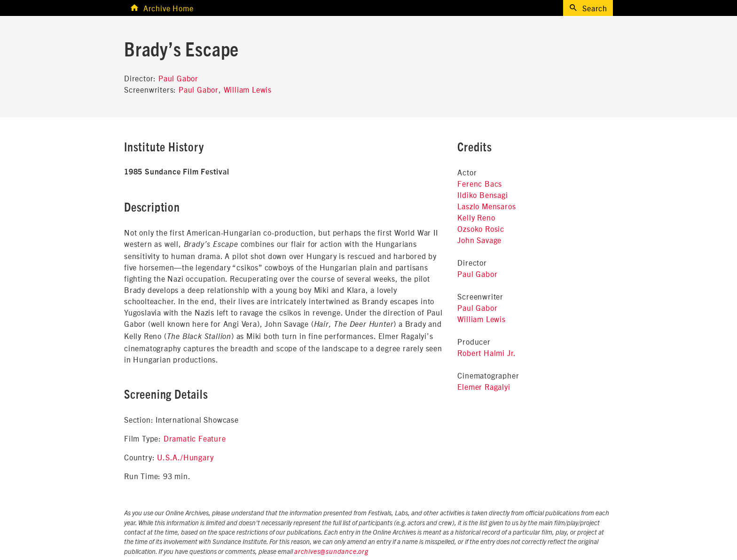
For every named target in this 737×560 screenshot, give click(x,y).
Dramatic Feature (195, 438)
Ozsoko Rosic (481, 229)
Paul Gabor (178, 78)
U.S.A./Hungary (185, 457)
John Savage (479, 240)
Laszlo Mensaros (486, 206)
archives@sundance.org (331, 552)
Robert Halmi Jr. (487, 353)
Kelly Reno (476, 217)
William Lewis (248, 89)
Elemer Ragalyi (484, 386)
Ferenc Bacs (480, 183)
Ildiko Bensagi (482, 195)
